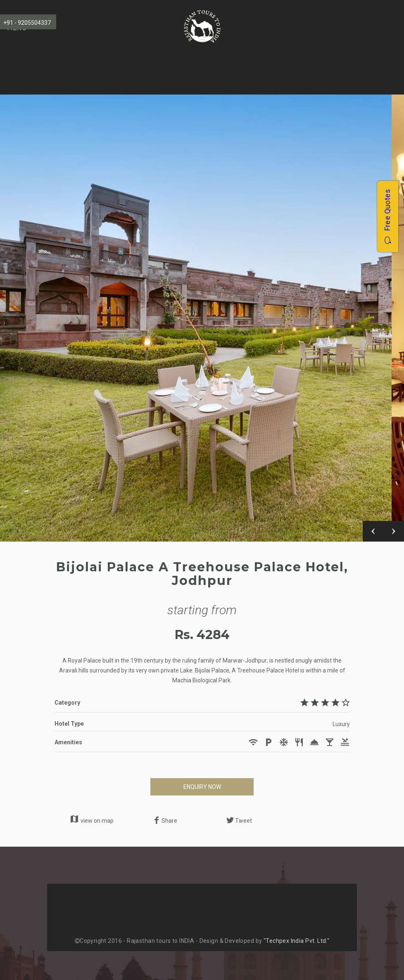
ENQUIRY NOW (202, 787)
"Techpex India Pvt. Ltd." (297, 941)
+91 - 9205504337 (27, 23)
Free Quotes (387, 216)
